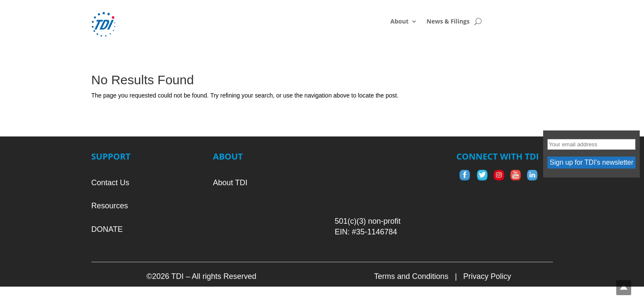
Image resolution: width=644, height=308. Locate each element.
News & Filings (448, 22)
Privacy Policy (487, 276)
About (400, 22)
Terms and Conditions (411, 276)
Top (624, 288)
